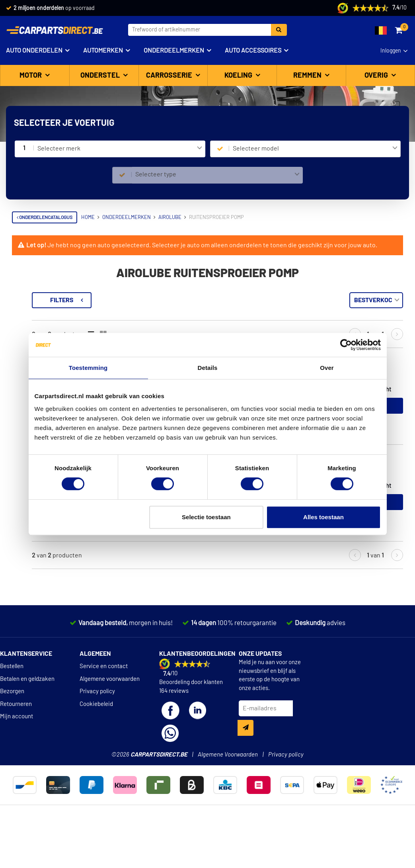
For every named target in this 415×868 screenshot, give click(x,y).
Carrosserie (170, 76)
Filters (161, 300)
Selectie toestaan (206, 517)
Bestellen (12, 714)
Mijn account (17, 764)
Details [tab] (208, 368)
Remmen (308, 76)
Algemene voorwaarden (110, 727)
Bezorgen (12, 739)
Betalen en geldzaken (27, 727)
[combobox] (120, 149)
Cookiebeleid (96, 752)
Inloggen (391, 51)
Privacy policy (97, 739)
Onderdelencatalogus (45, 217)
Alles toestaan (323, 517)
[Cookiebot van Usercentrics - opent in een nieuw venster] (346, 345)
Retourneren (16, 752)
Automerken (103, 51)
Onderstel (101, 76)
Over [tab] (327, 368)
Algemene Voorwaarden (228, 803)
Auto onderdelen (34, 51)
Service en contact (104, 714)
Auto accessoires (253, 51)
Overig (377, 76)
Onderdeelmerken (174, 51)
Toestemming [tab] (88, 368)
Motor (31, 76)
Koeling (239, 76)
